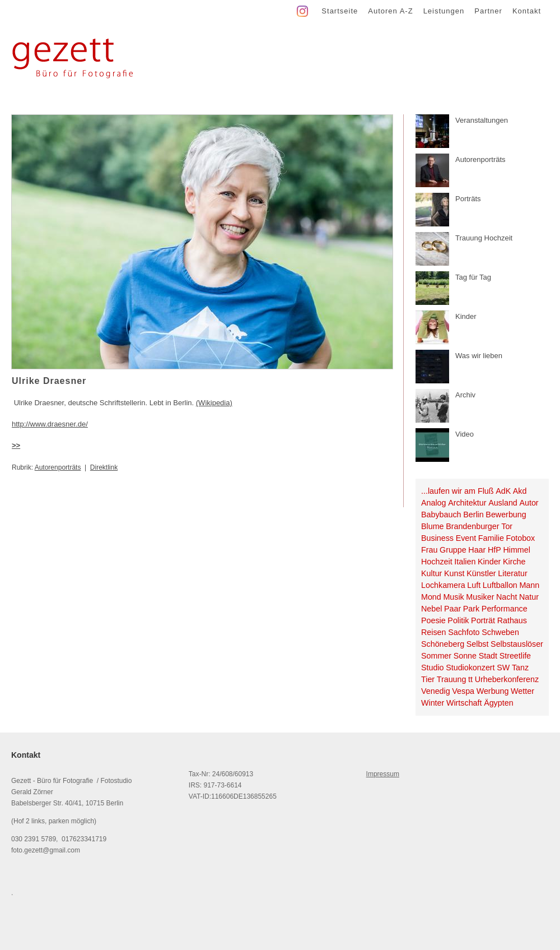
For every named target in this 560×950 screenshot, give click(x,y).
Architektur (467, 503)
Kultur (431, 573)
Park (471, 609)
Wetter (522, 691)
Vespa (463, 691)
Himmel (516, 550)
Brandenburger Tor (479, 526)
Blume (433, 526)
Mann (529, 585)
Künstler (481, 573)
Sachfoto (464, 632)
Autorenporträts (58, 467)
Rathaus (512, 620)
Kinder (489, 562)
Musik (453, 597)
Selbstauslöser (517, 644)
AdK (503, 491)
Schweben (500, 632)
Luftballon (500, 585)
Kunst (454, 573)
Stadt (488, 656)
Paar (452, 609)
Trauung (452, 679)
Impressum (383, 774)
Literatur (512, 573)
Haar (477, 550)
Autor (529, 503)
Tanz (520, 668)
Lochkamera (443, 585)
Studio (433, 668)
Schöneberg (443, 644)
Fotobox (521, 538)
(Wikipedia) (214, 403)
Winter (433, 703)
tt (470, 679)
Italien (465, 562)
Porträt (483, 620)
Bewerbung (506, 515)
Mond (431, 597)
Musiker (480, 597)
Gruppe (453, 550)
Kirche (514, 562)
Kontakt (527, 11)
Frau (429, 550)
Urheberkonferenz (507, 679)
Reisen (434, 632)
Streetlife (515, 656)
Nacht (507, 597)
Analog (434, 503)
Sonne (465, 656)
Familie (491, 538)
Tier (428, 679)
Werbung (493, 691)
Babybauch (441, 515)
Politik (458, 620)
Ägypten (498, 703)
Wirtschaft (464, 703)
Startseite (340, 11)
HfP (494, 550)
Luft (474, 585)
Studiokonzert (470, 668)
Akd (520, 491)
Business (437, 538)
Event (466, 538)
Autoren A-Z (390, 11)
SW (503, 668)
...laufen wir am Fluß (458, 491)
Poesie (433, 620)
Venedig (436, 691)
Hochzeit (437, 562)
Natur (529, 597)
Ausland (503, 503)
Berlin (473, 515)
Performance (505, 609)
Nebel (431, 609)
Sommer (436, 656)
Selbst (478, 644)
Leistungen (444, 11)
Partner (488, 11)
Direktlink (104, 467)
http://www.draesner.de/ (50, 424)
